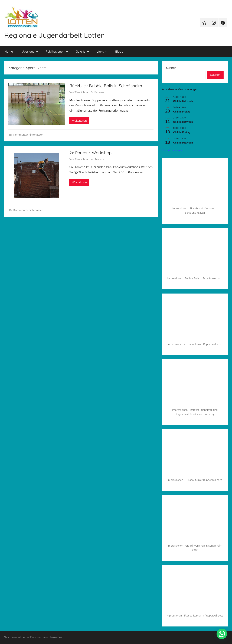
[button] (222, 634)
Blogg (119, 51)
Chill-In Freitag (182, 112)
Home (9, 51)
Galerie (82, 51)
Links (102, 51)
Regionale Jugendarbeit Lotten (54, 35)
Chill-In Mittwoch (183, 101)
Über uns (30, 51)
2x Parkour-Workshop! (91, 153)
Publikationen (57, 51)
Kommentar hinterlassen (28, 135)
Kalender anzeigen (172, 150)
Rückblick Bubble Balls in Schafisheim (106, 86)
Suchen (171, 68)
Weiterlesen (79, 121)
